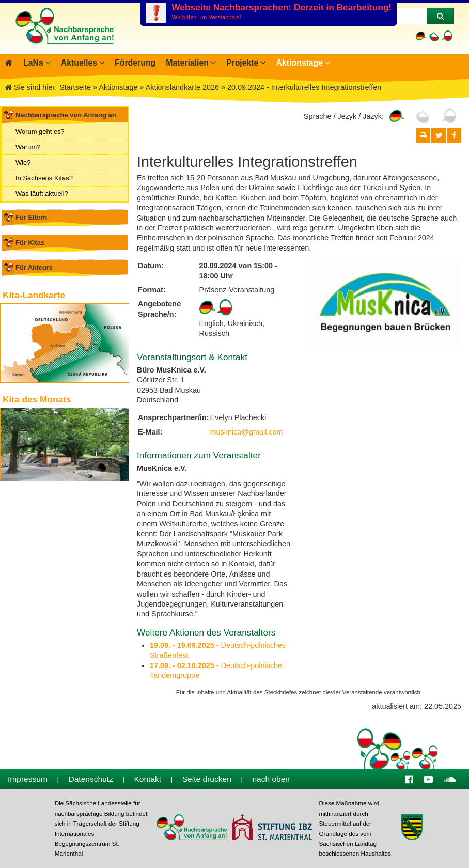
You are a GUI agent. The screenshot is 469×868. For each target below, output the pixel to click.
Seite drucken (207, 779)
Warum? (28, 147)
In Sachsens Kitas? (44, 178)
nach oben (271, 779)
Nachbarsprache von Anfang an (66, 115)
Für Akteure (34, 267)
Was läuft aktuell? (42, 193)
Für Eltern (31, 217)
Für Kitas (30, 243)
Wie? (23, 162)
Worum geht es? (40, 131)
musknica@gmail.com (247, 432)
